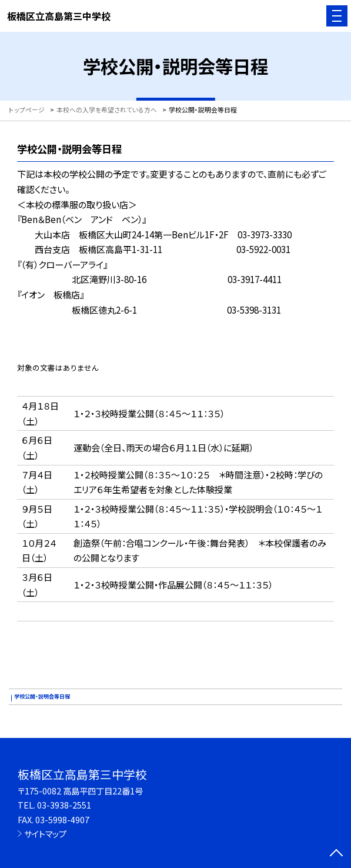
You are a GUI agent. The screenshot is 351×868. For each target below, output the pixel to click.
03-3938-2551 (64, 805)
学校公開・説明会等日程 (42, 696)
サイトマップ (45, 834)
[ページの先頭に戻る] (336, 854)
